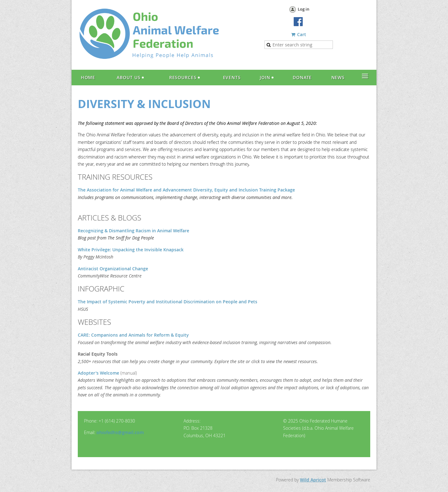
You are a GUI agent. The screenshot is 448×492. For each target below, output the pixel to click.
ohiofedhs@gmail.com (120, 432)
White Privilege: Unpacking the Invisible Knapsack (131, 250)
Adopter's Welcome (98, 373)
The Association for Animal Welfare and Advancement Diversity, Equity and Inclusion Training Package (186, 190)
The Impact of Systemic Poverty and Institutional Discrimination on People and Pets (168, 302)
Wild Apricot (313, 480)
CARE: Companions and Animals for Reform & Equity (133, 335)
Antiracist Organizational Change (113, 269)
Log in (303, 9)
